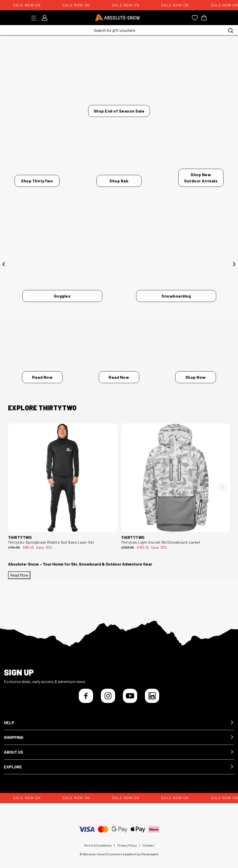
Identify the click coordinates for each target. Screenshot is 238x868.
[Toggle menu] (35, 18)
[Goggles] (62, 262)
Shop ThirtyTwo (37, 178)
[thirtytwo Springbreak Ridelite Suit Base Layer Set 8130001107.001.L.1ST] (63, 477)
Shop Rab (119, 178)
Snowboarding (176, 298)
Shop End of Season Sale (119, 111)
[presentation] (4, 263)
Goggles (62, 298)
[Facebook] (86, 695)
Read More (19, 574)
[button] (119, 722)
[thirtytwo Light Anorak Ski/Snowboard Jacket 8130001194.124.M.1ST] (176, 477)
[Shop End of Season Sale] (119, 83)
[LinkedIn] (152, 695)
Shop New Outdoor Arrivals (201, 175)
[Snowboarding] (176, 262)
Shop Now (196, 376)
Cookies (148, 844)
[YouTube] (130, 695)
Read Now (42, 376)
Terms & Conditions (98, 844)
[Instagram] (108, 695)
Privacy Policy (127, 844)
